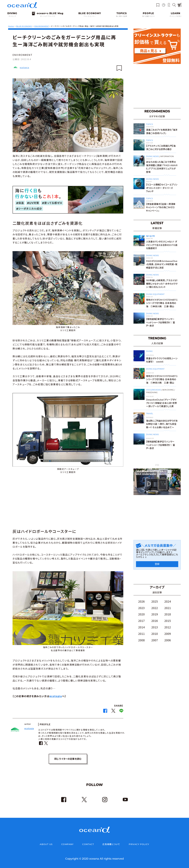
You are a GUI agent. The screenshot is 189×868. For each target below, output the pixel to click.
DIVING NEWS (152, 156)
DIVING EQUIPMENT (155, 294)
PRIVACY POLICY (139, 844)
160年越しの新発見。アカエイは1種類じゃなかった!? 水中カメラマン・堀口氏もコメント (162, 284)
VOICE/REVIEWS (153, 390)
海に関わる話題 (122, 16)
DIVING (149, 351)
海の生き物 (150, 236)
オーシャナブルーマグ (48, 16)
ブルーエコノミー (90, 16)
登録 (157, 564)
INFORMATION (167, 156)
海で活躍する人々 (148, 16)
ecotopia (24, 67)
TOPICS (149, 124)
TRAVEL (150, 414)
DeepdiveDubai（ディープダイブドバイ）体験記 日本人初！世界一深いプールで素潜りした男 (161, 403)
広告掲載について (111, 844)
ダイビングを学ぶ (176, 16)
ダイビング (12, 16)
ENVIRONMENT (23, 55)
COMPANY (67, 844)
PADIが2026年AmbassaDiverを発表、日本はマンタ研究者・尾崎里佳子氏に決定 (162, 264)
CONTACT (88, 844)
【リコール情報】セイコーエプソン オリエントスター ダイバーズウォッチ (162, 188)
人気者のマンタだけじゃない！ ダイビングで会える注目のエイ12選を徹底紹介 (162, 245)
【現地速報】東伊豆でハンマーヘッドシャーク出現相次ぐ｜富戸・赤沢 (161, 322)
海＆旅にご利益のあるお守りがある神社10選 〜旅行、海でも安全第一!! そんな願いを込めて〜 (162, 424)
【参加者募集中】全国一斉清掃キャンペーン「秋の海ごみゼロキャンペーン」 (161, 207)
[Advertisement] (68, 502)
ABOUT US (46, 844)
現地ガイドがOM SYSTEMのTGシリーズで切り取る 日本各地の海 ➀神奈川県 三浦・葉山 (162, 303)
